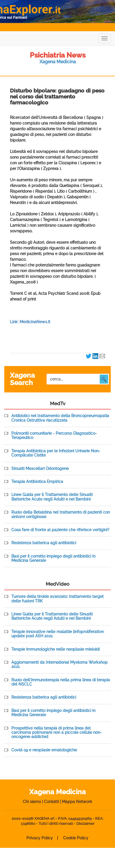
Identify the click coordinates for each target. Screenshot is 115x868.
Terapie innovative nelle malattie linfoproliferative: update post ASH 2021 (58, 634)
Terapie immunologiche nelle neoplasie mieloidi (56, 649)
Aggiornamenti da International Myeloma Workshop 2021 (59, 665)
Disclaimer (85, 824)
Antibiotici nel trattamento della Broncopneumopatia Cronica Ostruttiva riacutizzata (60, 418)
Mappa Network (77, 802)
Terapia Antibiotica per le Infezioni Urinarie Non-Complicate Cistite (56, 453)
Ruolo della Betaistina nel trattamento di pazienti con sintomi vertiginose (61, 514)
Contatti (51, 802)
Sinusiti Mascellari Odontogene (40, 469)
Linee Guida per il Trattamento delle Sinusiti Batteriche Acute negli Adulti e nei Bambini (52, 497)
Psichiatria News (58, 55)
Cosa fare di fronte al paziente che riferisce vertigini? (60, 530)
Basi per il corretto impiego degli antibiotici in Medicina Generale (53, 558)
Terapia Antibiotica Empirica (37, 482)
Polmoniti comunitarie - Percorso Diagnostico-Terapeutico (54, 436)
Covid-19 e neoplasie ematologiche (44, 750)
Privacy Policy (40, 838)
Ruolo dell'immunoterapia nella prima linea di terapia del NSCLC (61, 682)
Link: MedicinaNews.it (30, 322)
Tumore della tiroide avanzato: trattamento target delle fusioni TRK (57, 599)
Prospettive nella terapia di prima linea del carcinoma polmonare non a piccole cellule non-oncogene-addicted (57, 733)
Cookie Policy (76, 838)
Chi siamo (32, 802)
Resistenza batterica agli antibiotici (44, 543)
